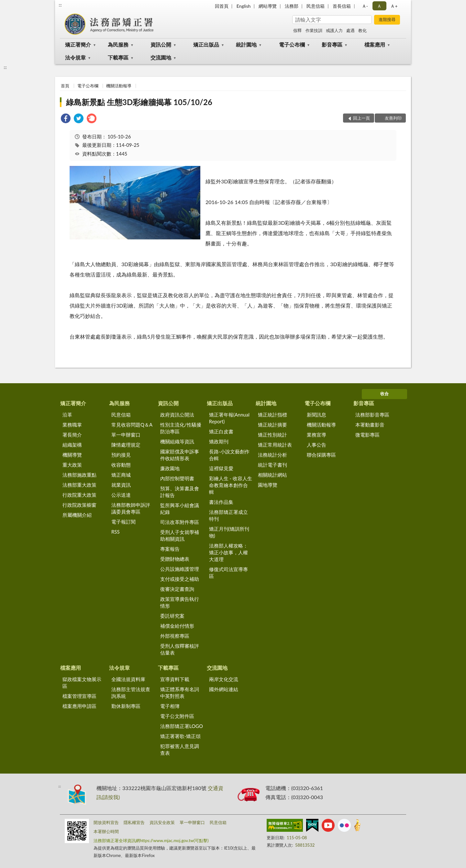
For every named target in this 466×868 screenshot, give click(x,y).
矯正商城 (121, 475)
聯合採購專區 (321, 455)
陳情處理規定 (126, 445)
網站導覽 (268, 6)
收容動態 (121, 465)
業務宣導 (316, 435)
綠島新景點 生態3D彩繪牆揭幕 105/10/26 (139, 102)
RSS (116, 532)
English (244, 6)
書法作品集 (221, 502)
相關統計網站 (272, 475)
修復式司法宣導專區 (228, 573)
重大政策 (72, 465)
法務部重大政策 (79, 485)
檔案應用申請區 (79, 706)
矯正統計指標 (272, 415)
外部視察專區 (175, 636)
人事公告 (316, 445)
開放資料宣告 (106, 822)
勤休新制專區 (126, 706)
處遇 (350, 30)
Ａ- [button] (365, 6)
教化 (362, 30)
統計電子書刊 (272, 465)
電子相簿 (170, 706)
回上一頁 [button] (361, 118)
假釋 (297, 30)
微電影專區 (367, 435)
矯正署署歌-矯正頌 (181, 736)
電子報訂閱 (123, 522)
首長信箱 (342, 6)
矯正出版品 (206, 44)
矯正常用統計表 (275, 445)
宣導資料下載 (175, 679)
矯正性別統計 (272, 435)
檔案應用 (375, 44)
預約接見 (121, 455)
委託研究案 (172, 616)
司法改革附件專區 (180, 522)
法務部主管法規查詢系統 (131, 693)
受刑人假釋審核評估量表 (180, 649)
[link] (66, 119)
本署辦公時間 (106, 831)
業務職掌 (72, 425)
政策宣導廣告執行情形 (180, 602)
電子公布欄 (292, 44)
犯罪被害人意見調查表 (180, 749)
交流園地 (161, 57)
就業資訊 (121, 485)
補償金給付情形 (177, 626)
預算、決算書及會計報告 (180, 492)
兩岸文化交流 (224, 679)
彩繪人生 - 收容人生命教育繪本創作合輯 (231, 485)
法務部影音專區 (372, 415)
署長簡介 (72, 435)
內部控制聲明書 (177, 478)
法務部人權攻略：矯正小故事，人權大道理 (228, 552)
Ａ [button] (379, 6)
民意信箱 (316, 6)
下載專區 (118, 57)
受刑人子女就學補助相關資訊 (180, 535)
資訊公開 (161, 44)
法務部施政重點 (79, 475)
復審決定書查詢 (177, 589)
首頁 (65, 86)
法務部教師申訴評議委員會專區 (131, 508)
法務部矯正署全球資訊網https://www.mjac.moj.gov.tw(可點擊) (151, 841)
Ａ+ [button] (394, 6)
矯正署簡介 (78, 44)
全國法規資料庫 (128, 679)
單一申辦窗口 (126, 435)
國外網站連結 (224, 689)
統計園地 (246, 44)
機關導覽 (72, 455)
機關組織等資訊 (177, 441)
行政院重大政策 (79, 495)
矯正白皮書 (221, 431)
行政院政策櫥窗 (79, 505)
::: (60, 5)
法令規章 (75, 57)
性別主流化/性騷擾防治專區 (181, 428)
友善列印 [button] (393, 118)
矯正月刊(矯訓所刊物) (229, 532)
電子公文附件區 (177, 716)
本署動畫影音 (370, 425)
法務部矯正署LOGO (182, 726)
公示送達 (121, 495)
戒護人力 (334, 30)
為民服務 (118, 44)
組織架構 (72, 445)
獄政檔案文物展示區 (82, 683)
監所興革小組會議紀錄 (180, 509)
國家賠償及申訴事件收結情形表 (180, 455)
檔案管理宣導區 (79, 696)
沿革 (67, 415)
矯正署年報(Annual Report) (229, 418)
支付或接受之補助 (180, 579)
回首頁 (222, 6)
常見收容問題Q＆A (132, 425)
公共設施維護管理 (180, 569)
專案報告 (170, 549)
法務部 (292, 6)
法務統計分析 (272, 455)
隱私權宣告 (134, 822)
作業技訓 (314, 30)
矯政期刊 (219, 441)
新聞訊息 (316, 415)
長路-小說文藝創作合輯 (229, 455)
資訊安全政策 (162, 822)
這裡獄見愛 (221, 468)
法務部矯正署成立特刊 (228, 515)
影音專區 (332, 44)
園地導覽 (268, 485)
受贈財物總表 (175, 559)
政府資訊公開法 (177, 415)
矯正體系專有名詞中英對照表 (180, 693)
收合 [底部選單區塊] (384, 394)
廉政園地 (170, 468)
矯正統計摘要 (272, 425)
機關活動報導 (119, 86)
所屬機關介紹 (77, 515)
